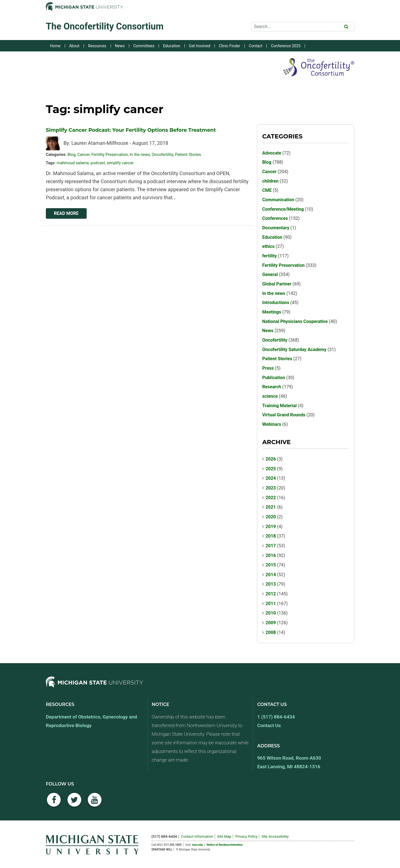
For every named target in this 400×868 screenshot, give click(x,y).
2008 (271, 632)
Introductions (276, 303)
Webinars (272, 424)
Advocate (272, 153)
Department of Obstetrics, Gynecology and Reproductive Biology (91, 721)
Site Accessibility (275, 836)
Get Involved (200, 46)
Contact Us (269, 725)
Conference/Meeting (283, 209)
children (270, 181)
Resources (97, 46)
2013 (271, 584)
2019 (271, 527)
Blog (72, 155)
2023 (271, 488)
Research (272, 387)
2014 (271, 575)
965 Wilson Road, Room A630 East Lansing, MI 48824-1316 (289, 762)
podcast (98, 163)
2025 (271, 469)
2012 (271, 594)
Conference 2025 (286, 46)
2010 (271, 613)
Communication (278, 200)
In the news (140, 155)
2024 (271, 478)
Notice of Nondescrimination (225, 845)
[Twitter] (74, 803)
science (270, 396)
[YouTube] (95, 803)
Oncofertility (162, 155)
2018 (271, 536)
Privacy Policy (246, 836)
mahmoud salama (73, 163)
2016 (271, 555)
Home (55, 46)
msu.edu (198, 845)
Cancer (83, 155)
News (120, 46)
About (74, 46)
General (270, 274)
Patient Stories (188, 155)
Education (172, 46)
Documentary (276, 228)
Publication (274, 378)
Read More (66, 213)
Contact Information (197, 836)
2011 (271, 604)
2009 (271, 623)
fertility (270, 256)
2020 (271, 517)
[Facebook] (54, 803)
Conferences (275, 218)
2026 (271, 459)
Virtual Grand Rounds (284, 415)
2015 (271, 565)
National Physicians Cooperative (295, 321)
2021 (271, 507)
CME (267, 190)
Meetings (272, 312)
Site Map (224, 836)
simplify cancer (120, 163)
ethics (268, 246)
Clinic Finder (230, 46)
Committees (144, 46)
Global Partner (277, 284)
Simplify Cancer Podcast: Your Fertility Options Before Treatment (131, 130)
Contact (256, 46)
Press (268, 368)
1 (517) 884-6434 (276, 717)
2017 (271, 546)
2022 (271, 498)
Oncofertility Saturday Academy (294, 350)
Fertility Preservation (110, 155)
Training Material (279, 406)
